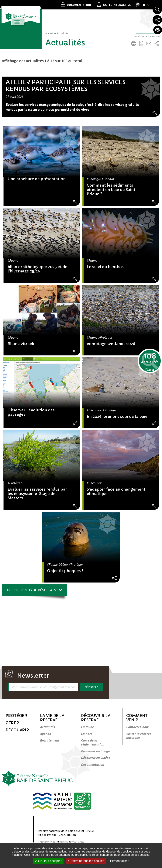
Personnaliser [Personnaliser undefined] (119, 861)
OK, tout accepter (48, 861)
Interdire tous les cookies (86, 861)
